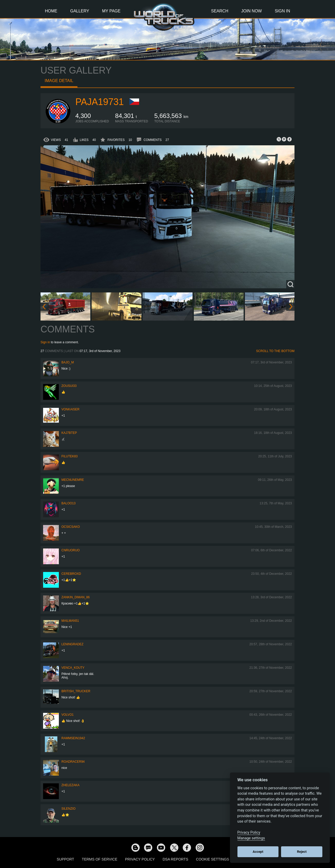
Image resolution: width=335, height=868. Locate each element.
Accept (258, 852)
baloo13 (69, 503)
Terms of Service (99, 859)
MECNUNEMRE (73, 480)
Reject (302, 852)
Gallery (80, 11)
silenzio (69, 809)
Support (65, 859)
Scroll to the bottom (275, 351)
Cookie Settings (212, 859)
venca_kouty (73, 668)
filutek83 (70, 456)
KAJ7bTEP (69, 433)
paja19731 (99, 102)
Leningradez (72, 644)
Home (51, 11)
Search (220, 11)
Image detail (59, 81)
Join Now (251, 11)
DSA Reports (175, 859)
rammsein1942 (73, 738)
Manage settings (251, 838)
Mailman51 (70, 621)
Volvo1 (67, 715)
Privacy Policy (140, 859)
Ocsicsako (71, 527)
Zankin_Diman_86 (75, 597)
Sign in (45, 342)
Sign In (282, 11)
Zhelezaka (70, 785)
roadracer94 (73, 762)
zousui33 (69, 386)
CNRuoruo (71, 550)
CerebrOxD (71, 574)
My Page (111, 11)
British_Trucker (76, 691)
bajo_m (68, 362)
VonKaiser (70, 409)
